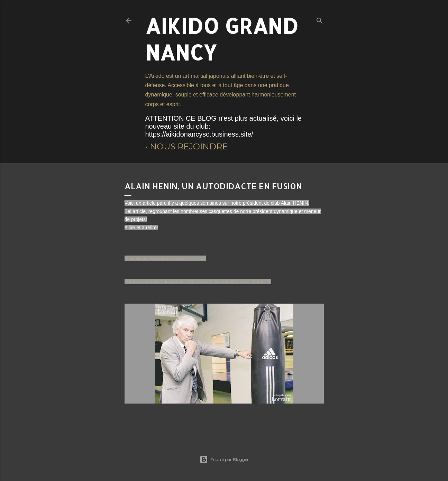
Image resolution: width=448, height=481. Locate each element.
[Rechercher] (320, 19)
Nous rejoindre (189, 146)
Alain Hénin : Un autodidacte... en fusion (165, 258)
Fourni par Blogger (224, 460)
